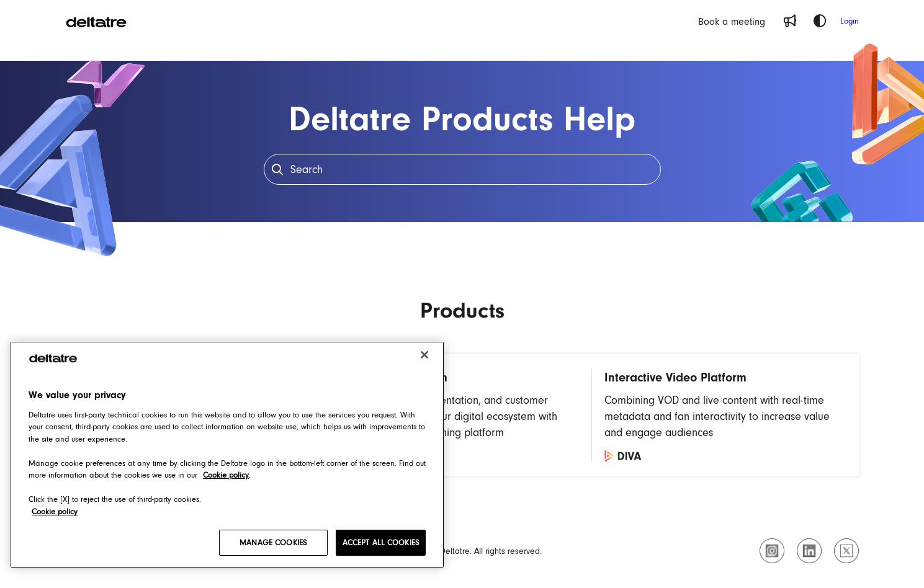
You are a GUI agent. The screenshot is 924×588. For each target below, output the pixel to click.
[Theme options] (820, 21)
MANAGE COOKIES (273, 542)
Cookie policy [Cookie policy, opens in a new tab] (226, 475)
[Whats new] (790, 21)
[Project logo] (96, 21)
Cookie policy (55, 511)
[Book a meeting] (732, 21)
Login (850, 21)
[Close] (424, 355)
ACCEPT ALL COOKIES (381, 542)
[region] (227, 455)
